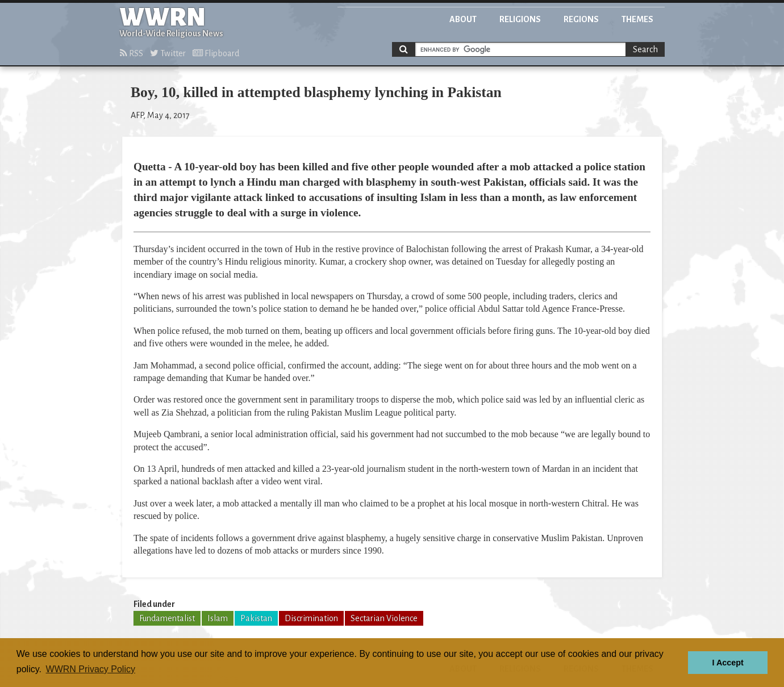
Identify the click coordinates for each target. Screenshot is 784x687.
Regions (581, 19)
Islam (218, 618)
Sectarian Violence (384, 618)
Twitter (168, 53)
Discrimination (311, 618)
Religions (520, 19)
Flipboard (216, 53)
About (463, 19)
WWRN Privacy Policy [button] (91, 669)
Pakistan (256, 618)
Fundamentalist (167, 618)
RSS (132, 53)
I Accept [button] (727, 663)
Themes (637, 19)
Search (645, 49)
